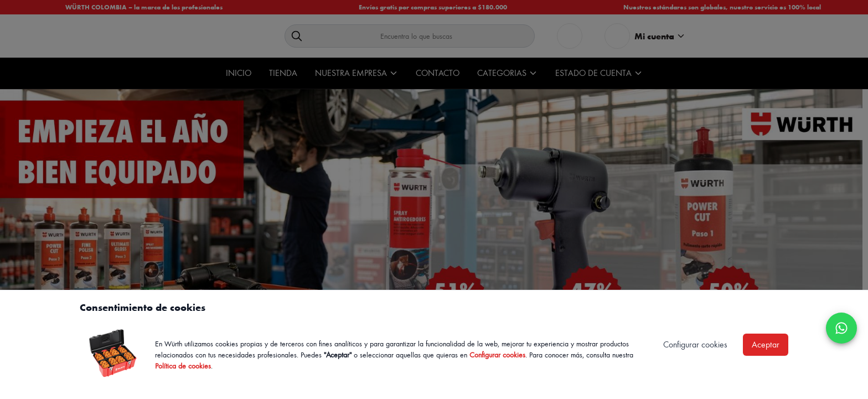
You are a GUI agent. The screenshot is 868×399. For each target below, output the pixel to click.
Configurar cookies (497, 354)
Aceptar (766, 344)
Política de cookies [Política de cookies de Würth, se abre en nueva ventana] (183, 365)
